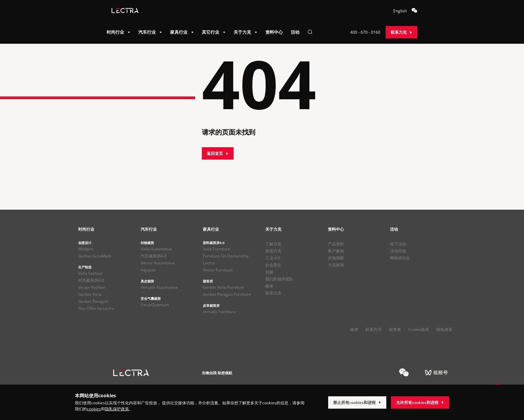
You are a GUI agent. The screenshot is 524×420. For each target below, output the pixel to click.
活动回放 (398, 251)
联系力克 (273, 293)
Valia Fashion (90, 273)
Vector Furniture (218, 270)
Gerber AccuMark (95, 256)
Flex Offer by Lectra (96, 308)
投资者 (395, 329)
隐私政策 (444, 329)
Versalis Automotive (159, 287)
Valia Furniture (216, 249)
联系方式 (374, 329)
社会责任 (273, 265)
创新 (269, 272)
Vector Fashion (92, 287)
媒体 (269, 286)
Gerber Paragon (93, 301)
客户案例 (336, 251)
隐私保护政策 (117, 409)
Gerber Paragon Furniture (227, 294)
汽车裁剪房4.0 (154, 256)
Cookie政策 (419, 329)
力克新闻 (336, 265)
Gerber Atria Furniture (224, 287)
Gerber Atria (90, 294)
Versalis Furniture (219, 312)
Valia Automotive (156, 249)
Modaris (86, 249)
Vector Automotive (158, 263)
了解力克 (273, 244)
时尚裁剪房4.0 (91, 280)
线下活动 (398, 244)
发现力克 (273, 251)
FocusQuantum (155, 305)
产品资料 (336, 244)
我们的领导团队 (279, 279)
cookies (94, 409)
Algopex (148, 270)
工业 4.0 (273, 258)
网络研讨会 (400, 258)
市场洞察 (336, 258)
